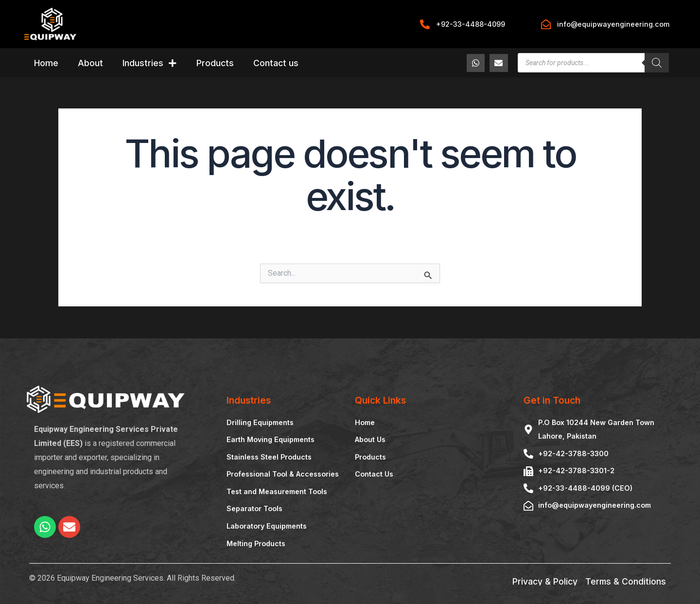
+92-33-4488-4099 (471, 24)
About (90, 63)
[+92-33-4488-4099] (425, 24)
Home (46, 63)
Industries (150, 63)
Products (215, 63)
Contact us (276, 63)
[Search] (657, 63)
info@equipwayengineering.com (613, 24)
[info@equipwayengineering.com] (546, 24)
